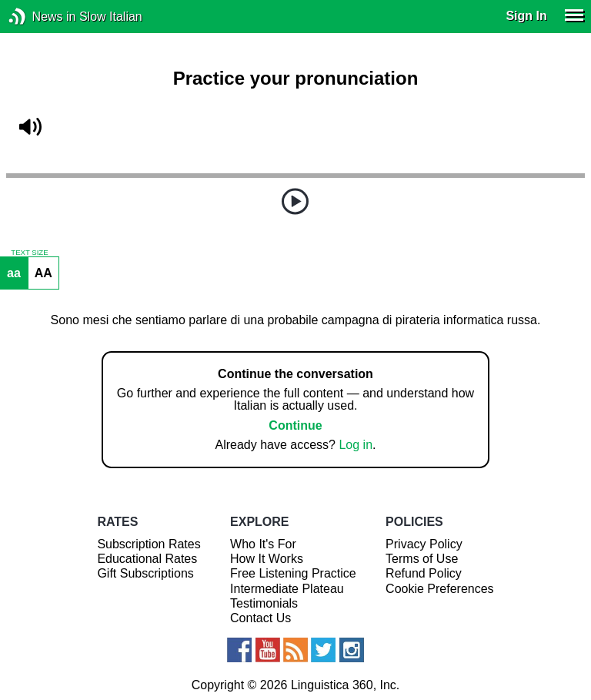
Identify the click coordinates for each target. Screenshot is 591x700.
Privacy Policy (424, 544)
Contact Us (260, 618)
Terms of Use (422, 559)
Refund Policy (424, 573)
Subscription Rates (149, 544)
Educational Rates (147, 559)
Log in (356, 445)
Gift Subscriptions (145, 573)
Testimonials (264, 603)
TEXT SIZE (29, 253)
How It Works (267, 559)
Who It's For (263, 544)
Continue (295, 425)
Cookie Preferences (440, 589)
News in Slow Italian (40, 17)
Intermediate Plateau (287, 589)
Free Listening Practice (293, 573)
